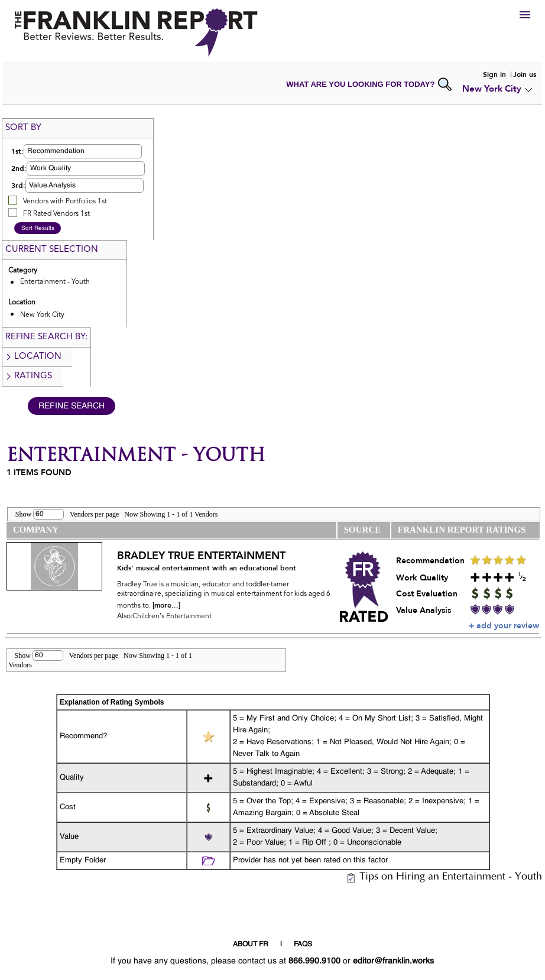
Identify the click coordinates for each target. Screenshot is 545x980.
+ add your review (504, 626)
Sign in (494, 74)
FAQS (303, 945)
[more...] (166, 605)
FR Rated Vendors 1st (56, 214)
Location (33, 357)
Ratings (28, 376)
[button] (83, 151)
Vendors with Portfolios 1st (65, 202)
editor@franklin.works (393, 961)
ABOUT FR (251, 945)
